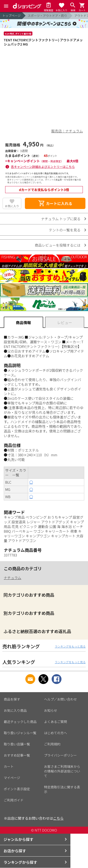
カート (9, 766)
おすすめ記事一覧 (17, 755)
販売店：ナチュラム (67, 131)
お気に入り (12, 206)
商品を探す (12, 699)
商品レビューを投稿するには (58, 245)
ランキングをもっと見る (70, 646)
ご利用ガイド (14, 800)
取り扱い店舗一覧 (17, 744)
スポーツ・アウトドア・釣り (48, 16)
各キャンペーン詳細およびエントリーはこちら (43, 167)
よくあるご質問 (56, 722)
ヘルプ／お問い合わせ (61, 699)
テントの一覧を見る (65, 230)
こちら (58, 818)
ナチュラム (13, 578)
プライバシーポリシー (61, 755)
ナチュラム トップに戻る (61, 219)
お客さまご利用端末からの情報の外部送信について (62, 771)
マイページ (12, 778)
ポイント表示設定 (17, 789)
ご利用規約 (52, 744)
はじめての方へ (56, 733)
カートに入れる (55, 203)
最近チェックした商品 (20, 722)
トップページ (11, 16)
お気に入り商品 (15, 710)
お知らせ (51, 710)
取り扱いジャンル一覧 (20, 733)
